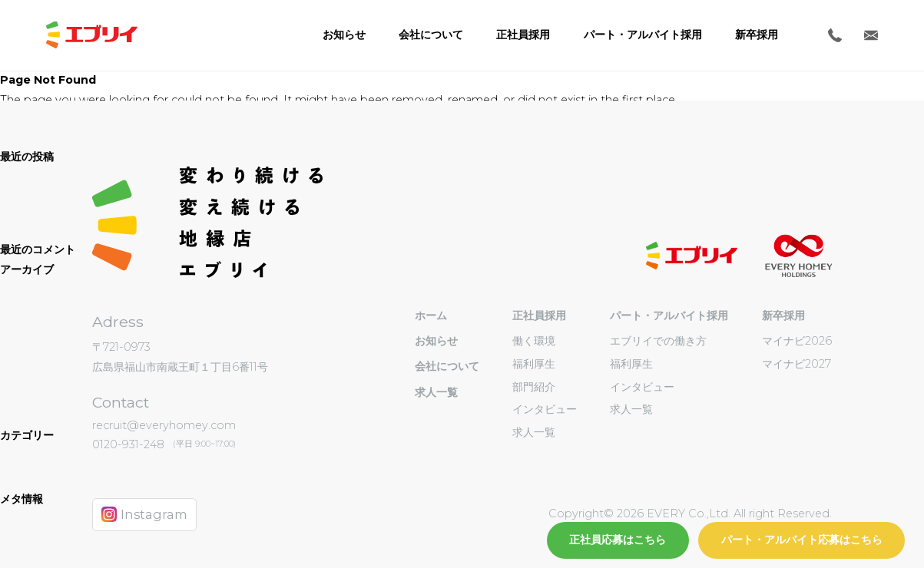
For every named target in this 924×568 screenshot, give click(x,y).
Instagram (144, 514)
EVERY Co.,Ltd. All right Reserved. (738, 514)
